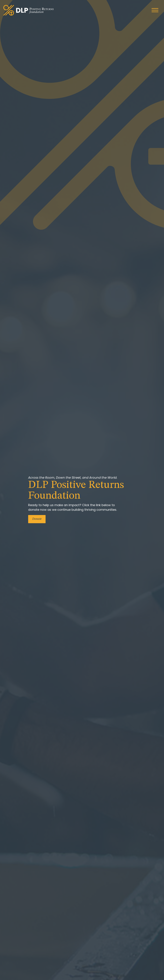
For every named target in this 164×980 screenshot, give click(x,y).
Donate (37, 519)
